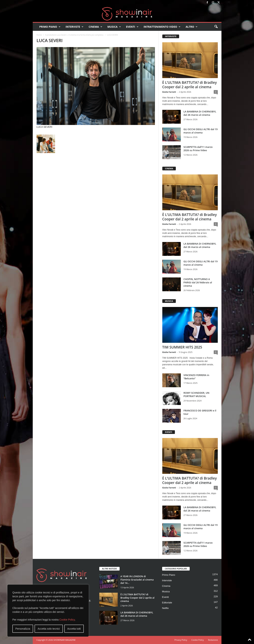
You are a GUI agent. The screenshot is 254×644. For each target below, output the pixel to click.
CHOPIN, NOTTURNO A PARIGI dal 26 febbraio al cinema (198, 282)
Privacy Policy (181, 640)
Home (39, 35)
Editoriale (167, 603)
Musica (114, 27)
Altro (192, 27)
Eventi (132, 27)
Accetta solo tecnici (49, 629)
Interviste (75, 27)
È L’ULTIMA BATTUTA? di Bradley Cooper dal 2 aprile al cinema (190, 85)
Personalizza (23, 629)
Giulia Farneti (169, 92)
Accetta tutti (74, 629)
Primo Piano (50, 27)
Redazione (213, 640)
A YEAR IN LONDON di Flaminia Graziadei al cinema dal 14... (137, 580)
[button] (216, 27)
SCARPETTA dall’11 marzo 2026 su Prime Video (198, 149)
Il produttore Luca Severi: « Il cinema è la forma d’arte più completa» (74, 35)
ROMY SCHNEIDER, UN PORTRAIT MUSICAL (197, 394)
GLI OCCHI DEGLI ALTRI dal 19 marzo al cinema (201, 131)
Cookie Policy (67, 620)
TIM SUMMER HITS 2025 (182, 347)
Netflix (165, 608)
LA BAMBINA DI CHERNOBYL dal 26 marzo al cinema (200, 113)
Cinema (95, 27)
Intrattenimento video (162, 27)
